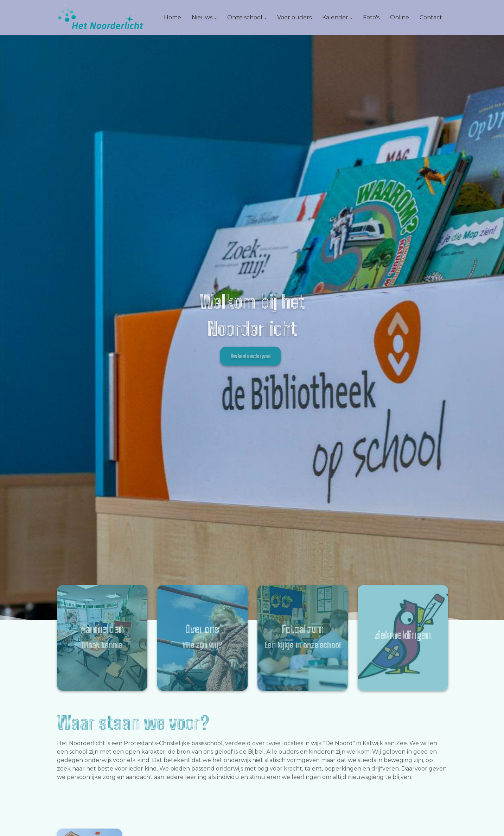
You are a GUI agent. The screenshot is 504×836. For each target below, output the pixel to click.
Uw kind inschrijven (250, 356)
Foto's (371, 17)
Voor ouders (294, 17)
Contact (431, 17)
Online (400, 17)
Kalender (335, 17)
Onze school (245, 17)
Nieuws (202, 17)
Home (173, 17)
